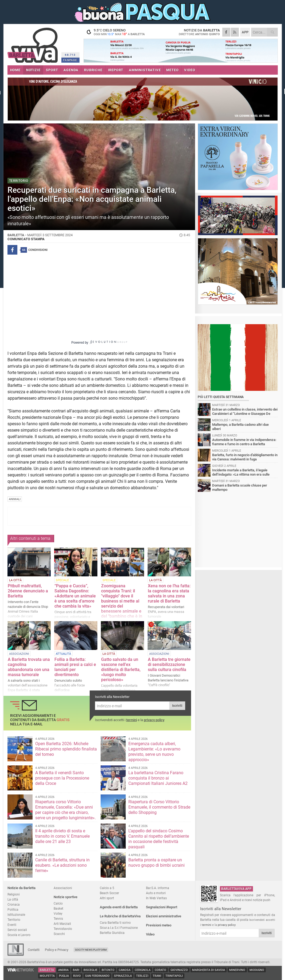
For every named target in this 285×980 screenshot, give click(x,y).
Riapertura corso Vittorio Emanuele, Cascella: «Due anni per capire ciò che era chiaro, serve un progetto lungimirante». (66, 810)
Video (150, 934)
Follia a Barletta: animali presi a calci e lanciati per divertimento (75, 667)
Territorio (14, 920)
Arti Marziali (62, 924)
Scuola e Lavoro (19, 935)
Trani (157, 976)
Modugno (257, 970)
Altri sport (107, 898)
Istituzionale (16, 915)
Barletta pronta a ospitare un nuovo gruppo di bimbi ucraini (157, 863)
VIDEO (190, 70)
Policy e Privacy (57, 950)
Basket (58, 908)
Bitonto (108, 970)
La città (13, 899)
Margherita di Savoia (209, 970)
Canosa (125, 970)
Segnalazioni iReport (162, 907)
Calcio (58, 903)
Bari (76, 970)
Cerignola (143, 970)
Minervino (237, 970)
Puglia (64, 976)
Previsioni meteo (159, 925)
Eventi (12, 925)
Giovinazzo (179, 970)
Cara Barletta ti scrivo (115, 923)
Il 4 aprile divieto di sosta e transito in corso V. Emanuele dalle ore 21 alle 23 (62, 836)
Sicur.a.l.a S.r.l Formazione (119, 928)
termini (132, 720)
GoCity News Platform (91, 950)
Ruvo (77, 976)
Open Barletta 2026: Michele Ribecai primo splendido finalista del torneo (66, 749)
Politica (13, 909)
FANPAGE (70, 60)
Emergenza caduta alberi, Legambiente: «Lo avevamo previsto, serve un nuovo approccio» (154, 752)
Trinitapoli (174, 976)
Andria (63, 970)
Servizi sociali (17, 930)
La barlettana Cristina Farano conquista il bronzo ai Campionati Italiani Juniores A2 (158, 778)
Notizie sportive (66, 897)
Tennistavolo (63, 929)
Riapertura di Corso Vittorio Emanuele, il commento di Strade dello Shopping (159, 807)
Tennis (58, 919)
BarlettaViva (33, 43)
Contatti (34, 950)
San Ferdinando (97, 976)
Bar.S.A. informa (158, 888)
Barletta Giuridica (112, 933)
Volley (58, 913)
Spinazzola (123, 976)
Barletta (47, 970)
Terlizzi (142, 976)
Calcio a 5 (107, 888)
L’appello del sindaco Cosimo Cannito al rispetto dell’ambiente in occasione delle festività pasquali (159, 839)
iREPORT (116, 70)
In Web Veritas (156, 898)
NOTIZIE (33, 70)
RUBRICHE (93, 70)
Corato (161, 970)
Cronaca (14, 904)
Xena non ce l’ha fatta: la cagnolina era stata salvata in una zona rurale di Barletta (169, 593)
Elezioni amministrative (164, 916)
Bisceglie (90, 970)
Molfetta (47, 976)
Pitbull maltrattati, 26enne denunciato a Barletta (28, 591)
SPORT (52, 70)
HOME (15, 70)
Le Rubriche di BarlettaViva (120, 916)
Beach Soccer (109, 893)
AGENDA (71, 70)
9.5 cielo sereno (117, 32)
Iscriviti (177, 706)
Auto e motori (156, 893)
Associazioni (63, 888)
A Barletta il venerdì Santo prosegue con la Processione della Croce (62, 778)
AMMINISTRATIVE (145, 70)
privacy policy (154, 720)
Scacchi (59, 934)
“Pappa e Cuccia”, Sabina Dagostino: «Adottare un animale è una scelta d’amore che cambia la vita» (75, 596)
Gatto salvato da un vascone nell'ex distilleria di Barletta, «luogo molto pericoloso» (121, 670)
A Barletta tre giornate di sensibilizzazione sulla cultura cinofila (169, 664)
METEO (172, 70)
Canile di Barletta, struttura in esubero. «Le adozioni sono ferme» (62, 865)
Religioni (14, 894)
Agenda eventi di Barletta (119, 907)
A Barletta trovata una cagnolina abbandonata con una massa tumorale (29, 667)
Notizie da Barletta (21, 888)
